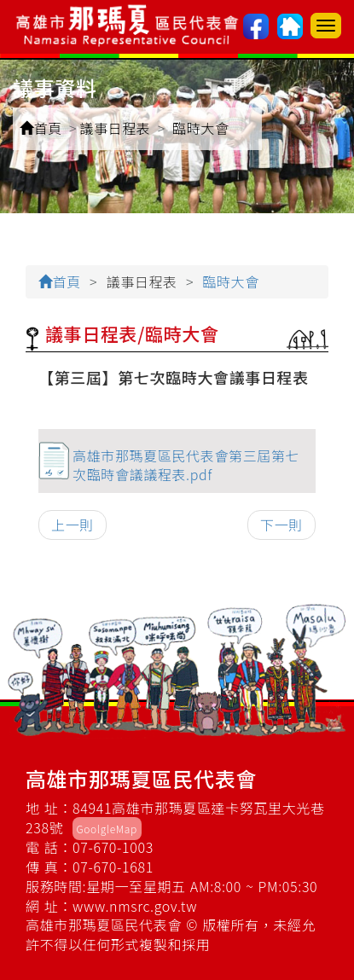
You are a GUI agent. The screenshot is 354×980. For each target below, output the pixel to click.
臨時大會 (201, 128)
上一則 (73, 525)
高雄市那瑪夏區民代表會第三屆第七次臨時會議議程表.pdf (186, 465)
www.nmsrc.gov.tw (135, 906)
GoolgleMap (107, 829)
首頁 (41, 128)
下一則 (281, 525)
